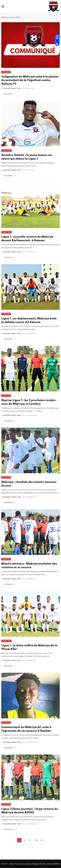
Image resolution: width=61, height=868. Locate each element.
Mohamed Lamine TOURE (12, 88)
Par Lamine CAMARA (51, 864)
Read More (10, 94)
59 (37, 840)
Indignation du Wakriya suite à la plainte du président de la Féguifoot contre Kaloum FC (30, 80)
